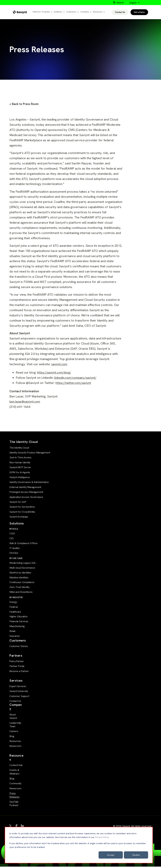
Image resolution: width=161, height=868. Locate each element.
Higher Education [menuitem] (18, 618)
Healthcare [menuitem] (15, 613)
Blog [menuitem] (12, 738)
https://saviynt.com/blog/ (55, 373)
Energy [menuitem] (13, 604)
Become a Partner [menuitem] (19, 673)
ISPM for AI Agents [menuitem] (20, 473)
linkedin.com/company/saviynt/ (76, 378)
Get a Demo (139, 12)
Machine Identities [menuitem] (19, 579)
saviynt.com (60, 364)
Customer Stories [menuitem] (18, 648)
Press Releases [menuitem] (14, 796)
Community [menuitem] (15, 785)
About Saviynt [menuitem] (13, 718)
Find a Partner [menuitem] (17, 663)
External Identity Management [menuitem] (25, 487)
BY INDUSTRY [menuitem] (16, 599)
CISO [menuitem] (12, 534)
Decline (136, 855)
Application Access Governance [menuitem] (26, 497)
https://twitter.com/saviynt (74, 383)
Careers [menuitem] (14, 733)
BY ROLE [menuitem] (14, 529)
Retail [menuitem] (12, 633)
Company (85, 12)
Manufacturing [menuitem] (17, 628)
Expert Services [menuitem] (17, 688)
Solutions (58, 12)
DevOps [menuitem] (14, 554)
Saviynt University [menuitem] (19, 693)
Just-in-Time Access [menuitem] (20, 458)
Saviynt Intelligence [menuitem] (20, 478)
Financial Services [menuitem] (19, 623)
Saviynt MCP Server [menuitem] (20, 468)
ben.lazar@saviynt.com (26, 402)
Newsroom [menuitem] (15, 748)
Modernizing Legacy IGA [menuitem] (22, 564)
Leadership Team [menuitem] (15, 726)
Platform (37, 12)
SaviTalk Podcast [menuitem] (14, 805)
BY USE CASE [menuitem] (16, 559)
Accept (111, 855)
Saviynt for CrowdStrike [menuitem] (22, 512)
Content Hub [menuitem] (16, 767)
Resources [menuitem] (15, 743)
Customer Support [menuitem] (19, 698)
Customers (71, 12)
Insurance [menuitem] (15, 638)
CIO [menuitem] (11, 539)
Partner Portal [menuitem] (17, 668)
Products (46, 12)
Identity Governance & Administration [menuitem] (29, 482)
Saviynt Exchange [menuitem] (19, 517)
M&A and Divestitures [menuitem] (21, 593)
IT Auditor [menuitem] (15, 549)
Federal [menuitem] (14, 608)
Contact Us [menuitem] (15, 703)
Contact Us (120, 12)
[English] (135, 3)
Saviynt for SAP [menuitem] (18, 502)
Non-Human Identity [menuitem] (20, 463)
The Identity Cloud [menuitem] (19, 448)
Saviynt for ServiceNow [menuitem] (22, 507)
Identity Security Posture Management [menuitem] (30, 453)
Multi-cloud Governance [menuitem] (22, 569)
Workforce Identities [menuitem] (20, 574)
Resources (98, 12)
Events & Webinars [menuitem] (14, 773)
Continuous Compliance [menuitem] (22, 583)
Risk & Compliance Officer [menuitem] (24, 544)
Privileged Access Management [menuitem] (26, 492)
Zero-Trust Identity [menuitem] (19, 588)
